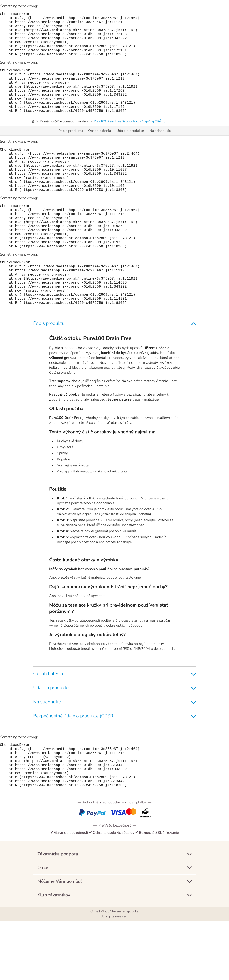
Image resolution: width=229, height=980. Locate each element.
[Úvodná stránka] (33, 141)
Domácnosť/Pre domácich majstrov (64, 141)
